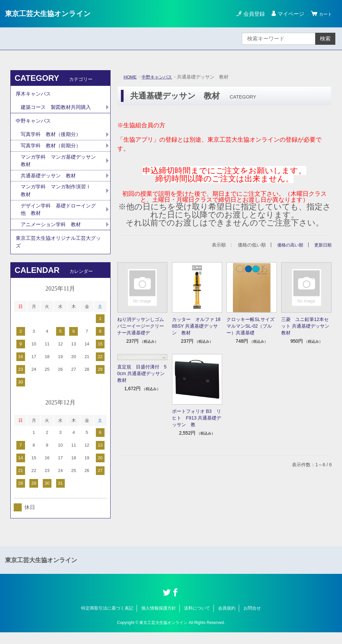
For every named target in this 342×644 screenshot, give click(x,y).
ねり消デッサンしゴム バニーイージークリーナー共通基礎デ (142, 326)
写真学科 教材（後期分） (53, 139)
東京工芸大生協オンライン (54, 14)
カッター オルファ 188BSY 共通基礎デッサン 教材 (196, 326)
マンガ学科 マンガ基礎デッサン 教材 (58, 167)
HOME (131, 77)
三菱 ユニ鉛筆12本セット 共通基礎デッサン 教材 (306, 326)
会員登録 (251, 14)
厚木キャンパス (34, 95)
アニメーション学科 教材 (53, 233)
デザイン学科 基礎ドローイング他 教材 (58, 218)
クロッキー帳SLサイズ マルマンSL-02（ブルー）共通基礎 (252, 326)
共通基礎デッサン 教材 (50, 182)
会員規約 (227, 620)
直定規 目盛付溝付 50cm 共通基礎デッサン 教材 (142, 373)
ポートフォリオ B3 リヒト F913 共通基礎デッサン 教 (197, 418)
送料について (197, 620)
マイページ (288, 14)
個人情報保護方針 (159, 620)
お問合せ (252, 620)
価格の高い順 (288, 245)
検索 (325, 39)
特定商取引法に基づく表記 (107, 620)
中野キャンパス (159, 77)
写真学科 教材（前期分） (53, 151)
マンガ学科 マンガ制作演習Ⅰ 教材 (61, 198)
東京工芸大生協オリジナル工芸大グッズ (58, 252)
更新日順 (322, 245)
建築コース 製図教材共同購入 (58, 109)
